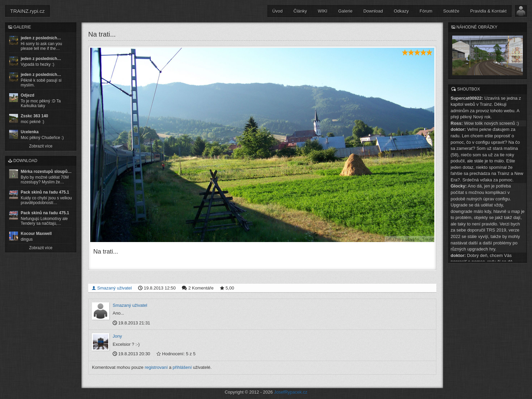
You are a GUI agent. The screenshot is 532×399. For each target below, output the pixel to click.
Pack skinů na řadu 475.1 (45, 192)
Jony (117, 336)
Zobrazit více (41, 146)
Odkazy (401, 11)
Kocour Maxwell (36, 234)
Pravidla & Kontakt (488, 11)
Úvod (278, 11)
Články (300, 11)
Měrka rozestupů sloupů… (46, 172)
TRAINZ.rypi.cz (27, 11)
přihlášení (182, 367)
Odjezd (27, 95)
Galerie (345, 11)
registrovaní (156, 367)
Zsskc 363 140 (34, 116)
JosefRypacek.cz (291, 392)
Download (373, 11)
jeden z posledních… (41, 38)
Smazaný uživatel (112, 288)
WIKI (323, 11)
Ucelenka (30, 132)
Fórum (426, 11)
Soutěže (451, 11)
